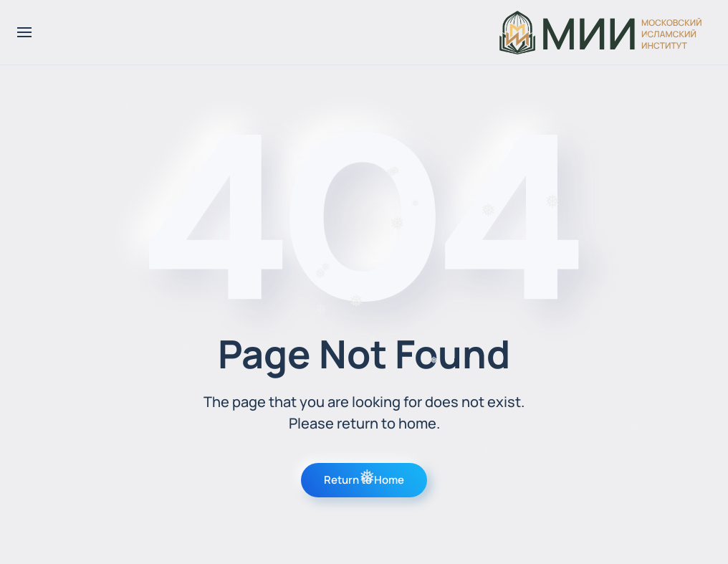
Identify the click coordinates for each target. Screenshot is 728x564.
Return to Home (364, 480)
